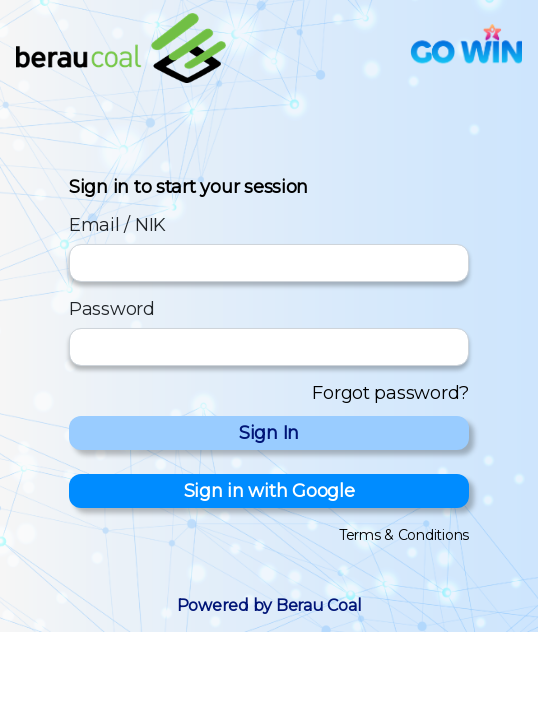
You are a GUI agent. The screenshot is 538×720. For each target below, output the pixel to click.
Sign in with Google (269, 491)
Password (112, 309)
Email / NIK (117, 225)
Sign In (269, 433)
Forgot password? (390, 393)
